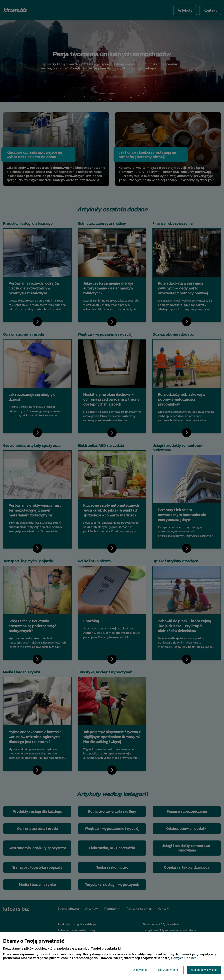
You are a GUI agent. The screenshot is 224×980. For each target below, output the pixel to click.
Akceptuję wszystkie (204, 970)
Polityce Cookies (184, 958)
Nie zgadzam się (169, 970)
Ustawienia (140, 970)
